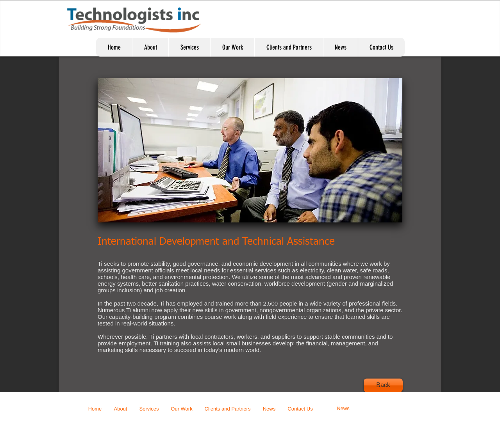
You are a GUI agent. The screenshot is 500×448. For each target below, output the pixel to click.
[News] (343, 409)
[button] (250, 150)
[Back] (383, 385)
